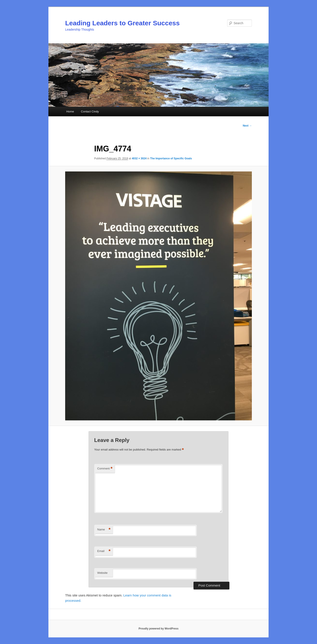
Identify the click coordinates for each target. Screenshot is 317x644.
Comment (105, 469)
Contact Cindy (90, 111)
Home (70, 111)
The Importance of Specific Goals (171, 158)
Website (102, 573)
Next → (247, 126)
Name (104, 530)
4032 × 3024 (139, 158)
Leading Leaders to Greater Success (122, 23)
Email (104, 551)
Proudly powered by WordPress (158, 629)
